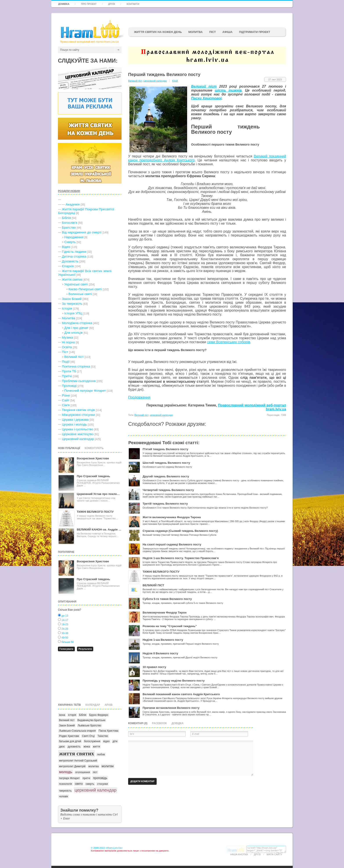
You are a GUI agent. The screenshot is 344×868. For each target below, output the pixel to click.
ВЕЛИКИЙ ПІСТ (153, 585)
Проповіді (69, 386)
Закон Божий (72, 299)
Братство (69, 227)
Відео (66, 247)
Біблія (66, 218)
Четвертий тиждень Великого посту (168, 490)
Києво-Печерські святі (85, 289)
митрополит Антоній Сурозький (78, 761)
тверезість (65, 791)
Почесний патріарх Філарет (85, 391)
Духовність (70, 261)
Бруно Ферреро (99, 715)
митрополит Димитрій (72, 766)
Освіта (67, 347)
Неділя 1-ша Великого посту (163, 640)
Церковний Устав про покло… (98, 494)
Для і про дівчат (76, 328)
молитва (94, 766)
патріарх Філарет (69, 778)
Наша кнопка (239, 854)
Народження (74, 237)
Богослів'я (70, 223)
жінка (87, 747)
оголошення (83, 772)
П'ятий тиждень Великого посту (165, 449)
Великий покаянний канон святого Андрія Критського (181, 694)
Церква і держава (75, 420)
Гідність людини (74, 252)
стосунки (103, 784)
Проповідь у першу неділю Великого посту (174, 681)
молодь (66, 772)
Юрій (175, 81)
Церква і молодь (74, 424)
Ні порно (68, 342)
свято (79, 784)
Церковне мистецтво (78, 434)
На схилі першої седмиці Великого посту (172, 544)
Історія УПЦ (73, 313)
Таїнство (103, 736)
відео (106, 741)
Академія (73, 204)
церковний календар (96, 790)
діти (115, 741)
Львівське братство (89, 725)
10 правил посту (154, 667)
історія (72, 715)
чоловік (64, 796)
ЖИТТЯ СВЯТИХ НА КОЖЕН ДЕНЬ (158, 32)
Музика (67, 337)
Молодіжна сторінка (77, 323)
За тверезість (72, 304)
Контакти (133, 4)
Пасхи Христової (206, 98)
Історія (67, 308)
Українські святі (76, 284)
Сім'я (66, 405)
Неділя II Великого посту (160, 653)
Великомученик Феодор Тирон (165, 613)
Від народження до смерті (82, 232)
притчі (86, 778)
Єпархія (68, 266)
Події (66, 362)
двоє (62, 747)
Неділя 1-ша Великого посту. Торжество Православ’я (181, 558)
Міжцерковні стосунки (78, 415)
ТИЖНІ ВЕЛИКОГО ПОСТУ (95, 512)
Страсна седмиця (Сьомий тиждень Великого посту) (180, 531)
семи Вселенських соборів (229, 342)
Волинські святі (80, 294)
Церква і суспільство (78, 429)
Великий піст (74, 357)
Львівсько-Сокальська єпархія (77, 731)
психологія (65, 784)
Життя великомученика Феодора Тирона (172, 517)
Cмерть (70, 242)
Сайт (66, 400)
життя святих (77, 753)
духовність (74, 747)
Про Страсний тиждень (93, 476)
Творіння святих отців (78, 410)
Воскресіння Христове (93, 458)
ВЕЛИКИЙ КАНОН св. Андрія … (99, 530)
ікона (62, 715)
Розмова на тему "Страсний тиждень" (170, 626)
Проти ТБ (69, 371)
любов (101, 754)
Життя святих (72, 279)
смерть (90, 784)
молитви (108, 766)
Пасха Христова (109, 731)
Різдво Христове (69, 736)
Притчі (67, 376)
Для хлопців (73, 333)
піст (95, 772)
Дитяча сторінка (74, 256)
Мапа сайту (274, 854)
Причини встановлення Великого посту (171, 708)
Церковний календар (78, 439)
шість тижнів (228, 90)
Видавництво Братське (91, 720)
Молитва (195, 32)
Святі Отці (88, 736)
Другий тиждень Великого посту (166, 476)
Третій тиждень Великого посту (165, 504)
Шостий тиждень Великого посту (166, 463)
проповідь (100, 778)
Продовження (139, 397)
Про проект (89, 4)
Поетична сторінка (76, 366)
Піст (65, 352)
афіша (228, 32)
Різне (66, 395)
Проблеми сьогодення (79, 381)
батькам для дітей (70, 741)
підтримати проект (255, 32)
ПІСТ (213, 32)
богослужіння (92, 741)
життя (97, 747)
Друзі (112, 4)
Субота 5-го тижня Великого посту (167, 599)
